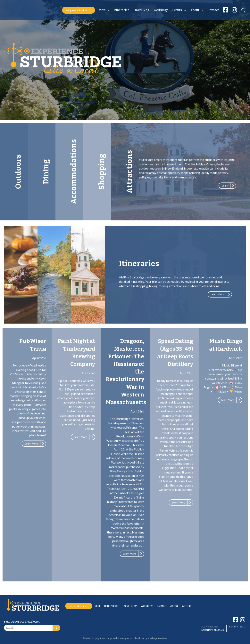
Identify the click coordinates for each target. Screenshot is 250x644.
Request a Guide (76, 10)
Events (177, 10)
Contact (213, 10)
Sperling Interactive (157, 638)
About (195, 10)
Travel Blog (141, 10)
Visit (102, 10)
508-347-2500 (237, 627)
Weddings (161, 10)
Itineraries (122, 10)
